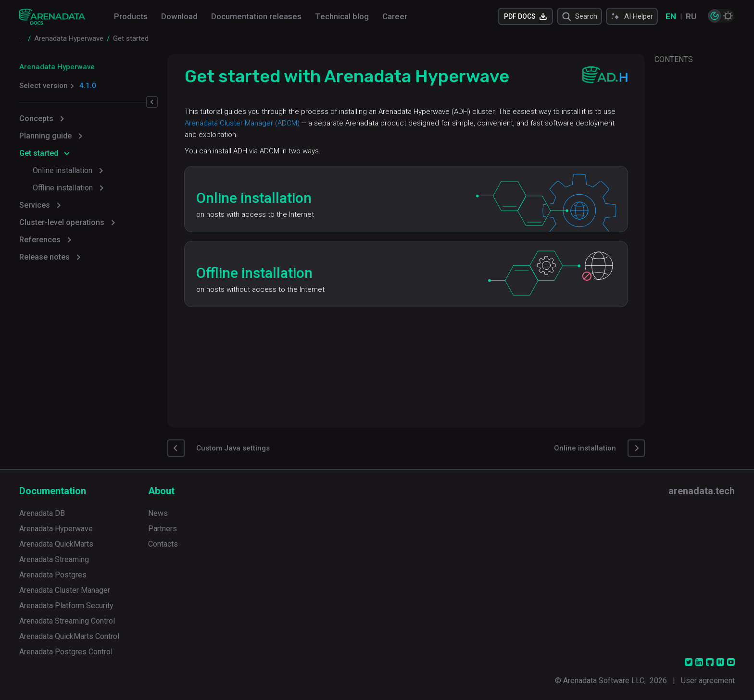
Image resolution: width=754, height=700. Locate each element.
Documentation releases (256, 16)
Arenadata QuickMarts (56, 544)
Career (395, 16)
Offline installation (63, 188)
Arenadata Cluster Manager (65, 590)
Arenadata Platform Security (66, 606)
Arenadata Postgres (53, 575)
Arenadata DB (42, 513)
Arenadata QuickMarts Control (69, 636)
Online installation (63, 170)
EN (671, 16)
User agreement (708, 681)
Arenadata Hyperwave (57, 67)
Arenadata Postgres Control (66, 652)
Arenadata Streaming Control (67, 621)
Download (179, 16)
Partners (163, 529)
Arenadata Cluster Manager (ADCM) (248, 123)
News (158, 513)
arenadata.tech (702, 491)
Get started (39, 153)
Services (35, 205)
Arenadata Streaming (54, 559)
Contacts (163, 544)
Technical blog (342, 16)
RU (691, 16)
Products (131, 16)
